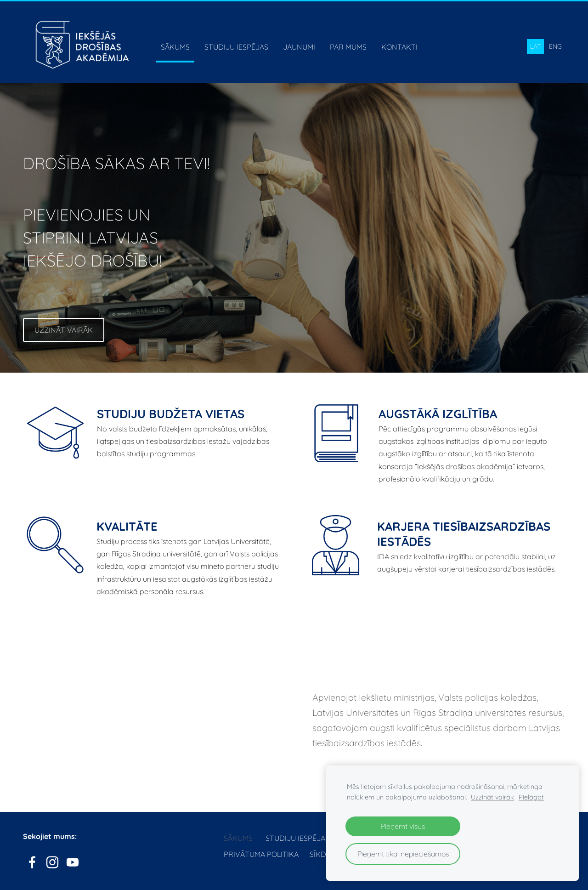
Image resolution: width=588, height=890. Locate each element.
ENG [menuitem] (555, 46)
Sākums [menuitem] (175, 47)
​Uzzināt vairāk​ (64, 330)
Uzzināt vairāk (492, 797)
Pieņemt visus (403, 826)
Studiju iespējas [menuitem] (236, 47)
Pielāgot (531, 797)
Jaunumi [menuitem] (299, 47)
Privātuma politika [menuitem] (261, 854)
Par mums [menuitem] (348, 47)
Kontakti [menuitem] (399, 47)
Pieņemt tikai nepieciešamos (403, 854)
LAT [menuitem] (535, 46)
